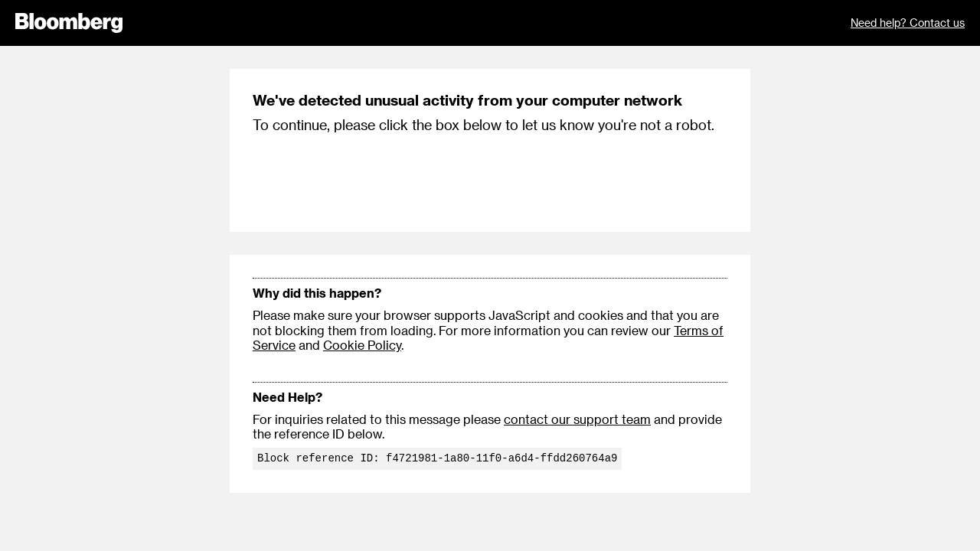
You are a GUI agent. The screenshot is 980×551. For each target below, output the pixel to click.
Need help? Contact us (908, 23)
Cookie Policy (362, 345)
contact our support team (577, 419)
